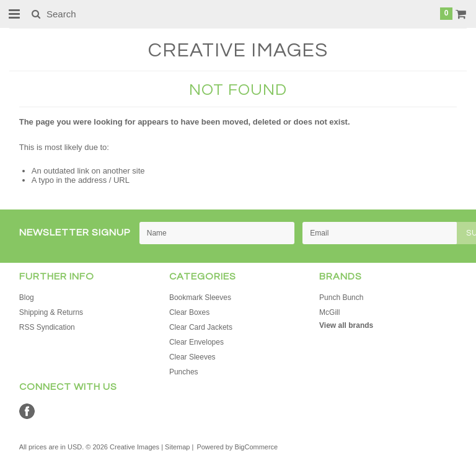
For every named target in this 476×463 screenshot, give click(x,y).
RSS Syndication (47, 327)
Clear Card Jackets (201, 327)
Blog (27, 298)
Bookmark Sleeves (200, 298)
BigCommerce (257, 447)
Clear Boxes (189, 312)
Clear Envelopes (196, 342)
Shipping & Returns (51, 312)
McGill (329, 312)
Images (238, 51)
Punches (184, 372)
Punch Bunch (341, 298)
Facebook (27, 411)
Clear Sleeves (192, 357)
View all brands (346, 325)
